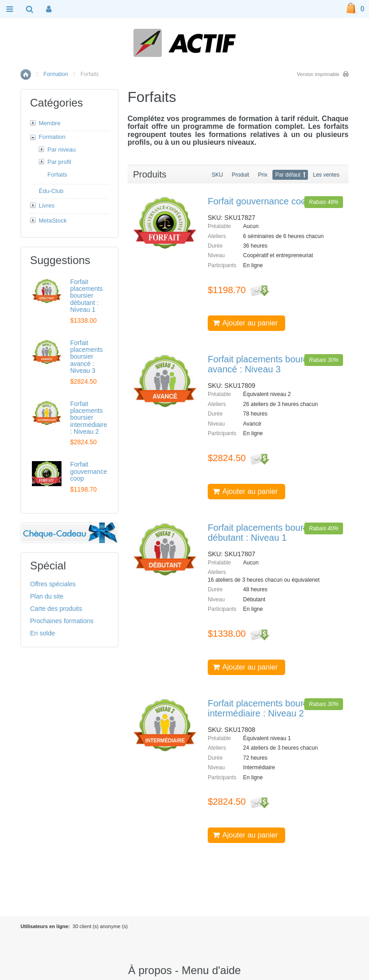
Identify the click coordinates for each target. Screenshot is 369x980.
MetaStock (53, 221)
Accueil (26, 74)
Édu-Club (51, 191)
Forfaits (57, 175)
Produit (241, 175)
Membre (50, 123)
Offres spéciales (53, 584)
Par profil (59, 162)
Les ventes (326, 175)
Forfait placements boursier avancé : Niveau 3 (263, 364)
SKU (218, 175)
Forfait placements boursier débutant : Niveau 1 (263, 533)
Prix (263, 175)
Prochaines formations (62, 621)
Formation (56, 74)
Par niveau (61, 150)
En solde (42, 633)
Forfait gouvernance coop (259, 201)
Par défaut (288, 175)
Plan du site (47, 596)
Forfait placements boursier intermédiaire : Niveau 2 (263, 708)
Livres (47, 206)
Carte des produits (56, 609)
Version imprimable (318, 74)
